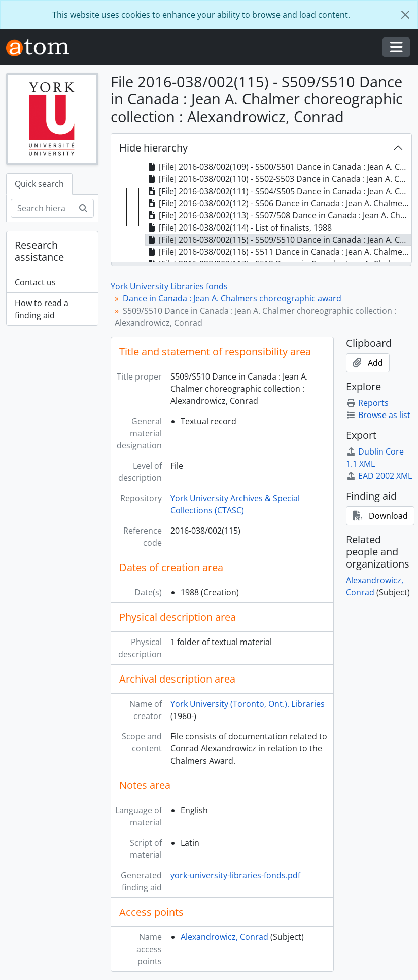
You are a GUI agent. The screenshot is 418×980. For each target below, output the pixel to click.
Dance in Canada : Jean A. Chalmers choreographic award (232, 298)
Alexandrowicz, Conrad (224, 937)
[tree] (261, 213)
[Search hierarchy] (42, 208)
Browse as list (378, 415)
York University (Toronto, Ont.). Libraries (248, 704)
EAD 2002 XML (379, 476)
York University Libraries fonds (169, 286)
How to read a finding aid (42, 309)
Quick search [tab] (39, 184)
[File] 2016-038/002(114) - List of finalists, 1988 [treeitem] (239, 228)
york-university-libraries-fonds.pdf (235, 875)
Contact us (35, 282)
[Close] (405, 15)
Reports (367, 403)
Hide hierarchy (153, 148)
